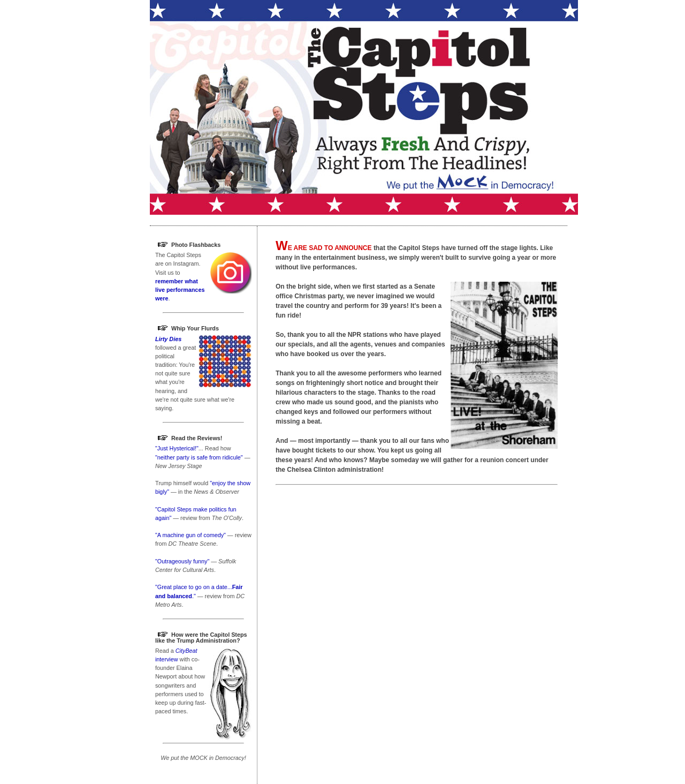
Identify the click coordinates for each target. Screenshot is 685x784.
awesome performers (370, 373)
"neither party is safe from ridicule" (199, 457)
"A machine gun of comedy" (191, 535)
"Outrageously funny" (182, 561)
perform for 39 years (376, 306)
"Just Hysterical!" (177, 448)
